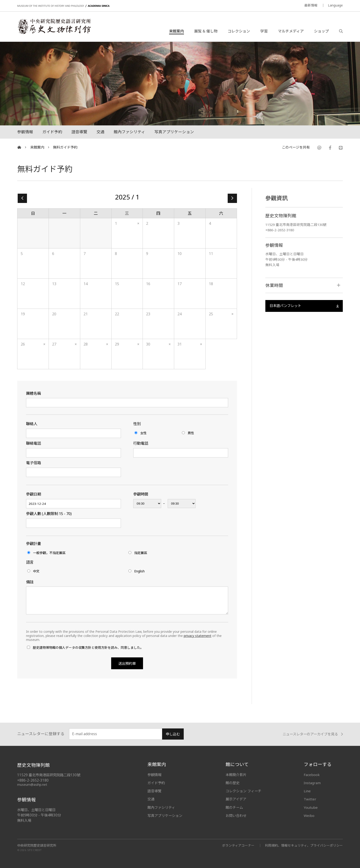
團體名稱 (33, 393)
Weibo (309, 816)
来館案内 (177, 31)
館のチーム (234, 807)
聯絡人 (32, 424)
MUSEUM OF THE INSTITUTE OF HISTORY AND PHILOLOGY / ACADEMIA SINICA (63, 6)
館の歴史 (233, 783)
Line (307, 791)
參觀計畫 (33, 544)
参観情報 (25, 132)
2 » (232, 198)
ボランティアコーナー (238, 845)
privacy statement (198, 636)
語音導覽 (79, 132)
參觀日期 (33, 494)
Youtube (311, 807)
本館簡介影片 (236, 775)
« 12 (22, 198)
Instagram (312, 783)
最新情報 (311, 5)
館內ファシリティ (129, 132)
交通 (100, 132)
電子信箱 (33, 463)
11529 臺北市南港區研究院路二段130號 (296, 225)
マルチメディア (291, 31)
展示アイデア (236, 799)
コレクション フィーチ (243, 791)
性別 (137, 424)
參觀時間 (141, 494)
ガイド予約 (52, 132)
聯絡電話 (33, 443)
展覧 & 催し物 (206, 31)
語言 (30, 562)
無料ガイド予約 (65, 147)
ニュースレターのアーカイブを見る (313, 734)
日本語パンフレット (304, 306)
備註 (30, 582)
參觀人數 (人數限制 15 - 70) (49, 514)
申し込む (173, 734)
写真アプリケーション (174, 132)
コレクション (239, 31)
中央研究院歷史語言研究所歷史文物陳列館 (54, 26)
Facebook (312, 775)
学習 (264, 31)
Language (335, 5)
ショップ (321, 31)
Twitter (310, 799)
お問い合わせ (236, 816)
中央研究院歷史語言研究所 (37, 845)
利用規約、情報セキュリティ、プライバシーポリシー (304, 845)
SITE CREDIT (35, 850)
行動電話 (141, 443)
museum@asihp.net (32, 785)
